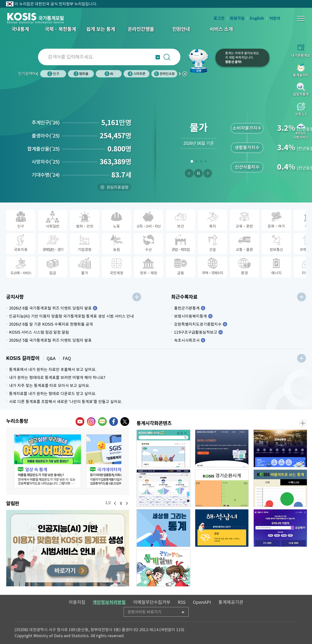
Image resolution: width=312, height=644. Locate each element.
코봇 (200, 61)
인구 (53, 74)
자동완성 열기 (158, 57)
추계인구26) (46, 123)
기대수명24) (46, 175)
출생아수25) (46, 136)
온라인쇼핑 (164, 74)
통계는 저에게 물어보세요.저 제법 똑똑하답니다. (242, 58)
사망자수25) (46, 162)
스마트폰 (136, 74)
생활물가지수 (247, 148)
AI (109, 74)
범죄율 (81, 74)
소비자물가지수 (247, 128)
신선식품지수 (247, 167)
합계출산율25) (44, 149)
